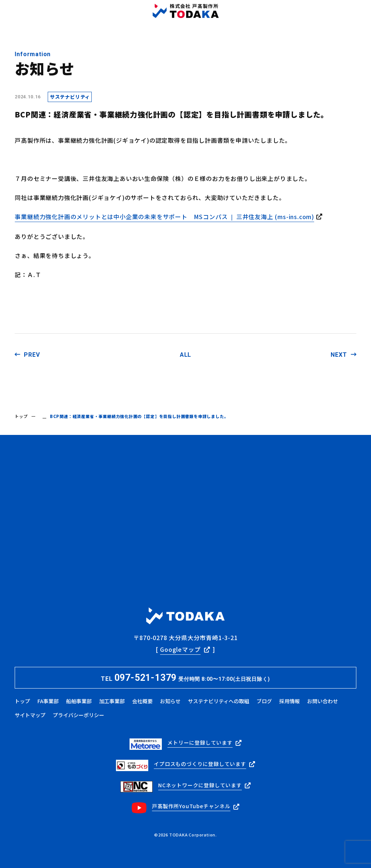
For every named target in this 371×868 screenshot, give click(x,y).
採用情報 (290, 701)
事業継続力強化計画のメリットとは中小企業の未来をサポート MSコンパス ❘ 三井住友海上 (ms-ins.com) (164, 217)
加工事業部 (112, 701)
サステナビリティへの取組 (219, 701)
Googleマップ (180, 649)
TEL (185, 678)
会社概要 (142, 701)
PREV (32, 355)
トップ (21, 416)
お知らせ (170, 701)
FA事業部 (48, 701)
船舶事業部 (79, 701)
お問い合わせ (323, 701)
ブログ (264, 701)
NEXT (339, 355)
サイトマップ (30, 715)
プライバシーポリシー (79, 715)
